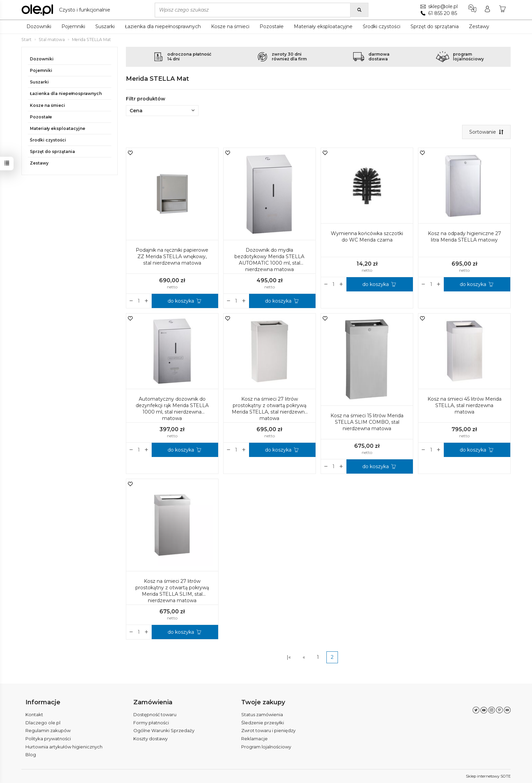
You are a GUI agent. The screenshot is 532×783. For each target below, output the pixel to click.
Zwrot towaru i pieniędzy (268, 730)
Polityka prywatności (48, 739)
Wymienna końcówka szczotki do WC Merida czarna (367, 237)
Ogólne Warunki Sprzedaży (164, 730)
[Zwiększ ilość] (131, 301)
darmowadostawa (379, 56)
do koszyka (181, 301)
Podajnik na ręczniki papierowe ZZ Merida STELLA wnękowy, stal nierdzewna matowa (172, 256)
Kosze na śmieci (230, 26)
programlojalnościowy (468, 56)
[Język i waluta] (472, 10)
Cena (162, 111)
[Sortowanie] (486, 132)
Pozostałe (272, 26)
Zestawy (479, 26)
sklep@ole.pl (443, 6)
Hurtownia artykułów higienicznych (64, 747)
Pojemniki (73, 26)
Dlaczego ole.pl (43, 723)
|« (289, 657)
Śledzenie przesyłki (263, 723)
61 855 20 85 (443, 13)
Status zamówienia (262, 714)
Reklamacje (254, 739)
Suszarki (105, 26)
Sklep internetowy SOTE (488, 776)
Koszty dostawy (150, 739)
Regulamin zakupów (48, 730)
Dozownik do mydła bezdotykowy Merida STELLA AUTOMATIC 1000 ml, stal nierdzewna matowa (269, 260)
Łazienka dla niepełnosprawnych (163, 26)
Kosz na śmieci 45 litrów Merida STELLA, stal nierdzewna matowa (464, 405)
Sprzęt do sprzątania (435, 26)
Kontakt (34, 714)
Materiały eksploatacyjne (323, 26)
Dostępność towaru (155, 714)
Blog (31, 755)
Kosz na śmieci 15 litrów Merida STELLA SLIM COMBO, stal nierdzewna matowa (367, 422)
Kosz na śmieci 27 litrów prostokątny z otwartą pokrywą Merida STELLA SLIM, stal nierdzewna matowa (172, 591)
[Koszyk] (502, 10)
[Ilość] (139, 301)
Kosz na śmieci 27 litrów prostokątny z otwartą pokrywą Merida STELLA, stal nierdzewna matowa (270, 409)
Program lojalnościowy (266, 747)
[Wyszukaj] (359, 10)
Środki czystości (382, 26)
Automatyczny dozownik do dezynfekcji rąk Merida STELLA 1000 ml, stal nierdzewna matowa (172, 409)
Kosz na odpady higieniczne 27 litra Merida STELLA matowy (464, 237)
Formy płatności (151, 723)
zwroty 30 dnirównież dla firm (289, 56)
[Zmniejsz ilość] (147, 301)
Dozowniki (39, 26)
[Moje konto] (487, 10)
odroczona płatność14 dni (189, 56)
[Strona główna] (68, 10)
